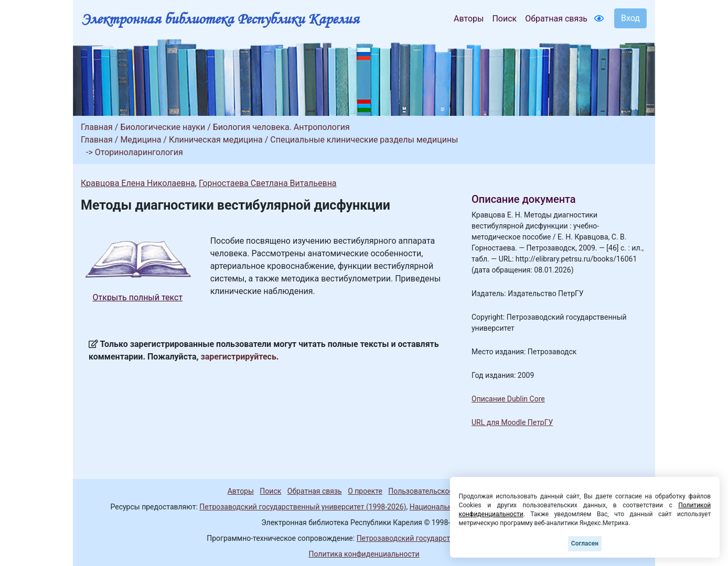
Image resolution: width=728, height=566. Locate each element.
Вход (630, 18)
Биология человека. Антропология (281, 127)
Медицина (141, 140)
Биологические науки (163, 127)
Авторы (469, 19)
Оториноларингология (139, 152)
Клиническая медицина (216, 140)
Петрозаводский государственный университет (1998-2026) (303, 507)
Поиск (504, 19)
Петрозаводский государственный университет (439, 538)
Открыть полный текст (138, 297)
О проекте (365, 491)
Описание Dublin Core (508, 399)
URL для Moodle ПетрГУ (512, 422)
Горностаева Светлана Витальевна (268, 183)
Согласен (585, 543)
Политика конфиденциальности (364, 554)
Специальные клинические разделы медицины (364, 140)
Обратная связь (556, 19)
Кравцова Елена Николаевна (138, 183)
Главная (97, 127)
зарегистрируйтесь (239, 357)
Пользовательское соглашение (442, 491)
